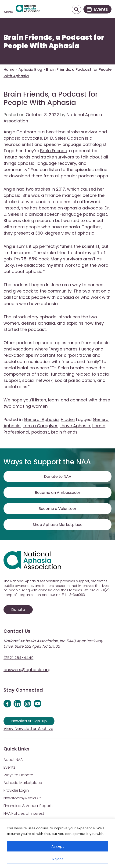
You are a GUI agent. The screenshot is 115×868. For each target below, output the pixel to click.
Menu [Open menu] (9, 12)
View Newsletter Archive (28, 728)
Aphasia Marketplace (23, 783)
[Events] (97, 9)
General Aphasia (41, 419)
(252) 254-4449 (18, 658)
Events (9, 767)
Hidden (68, 419)
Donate (18, 610)
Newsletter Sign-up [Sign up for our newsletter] (29, 721)
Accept (58, 846)
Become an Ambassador (58, 493)
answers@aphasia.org (27, 670)
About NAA (13, 760)
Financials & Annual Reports (29, 806)
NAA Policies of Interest (24, 813)
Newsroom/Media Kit (22, 798)
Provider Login (16, 790)
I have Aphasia (75, 426)
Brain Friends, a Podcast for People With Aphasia (54, 42)
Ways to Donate (18, 775)
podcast (40, 432)
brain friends (64, 432)
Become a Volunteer (57, 509)
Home (9, 69)
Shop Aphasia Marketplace (58, 525)
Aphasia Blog (30, 69)
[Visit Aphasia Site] (28, 9)
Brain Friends (54, 151)
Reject (58, 859)
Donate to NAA (58, 476)
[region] (57, 843)
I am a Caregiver (40, 426)
